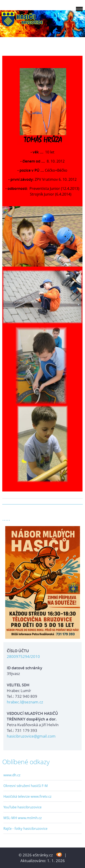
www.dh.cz (12, 775)
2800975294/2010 (23, 656)
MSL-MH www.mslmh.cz (23, 818)
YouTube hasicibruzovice (22, 807)
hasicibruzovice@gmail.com (31, 736)
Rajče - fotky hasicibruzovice (25, 828)
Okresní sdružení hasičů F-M (26, 786)
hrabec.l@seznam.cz (25, 702)
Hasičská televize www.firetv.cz (27, 796)
